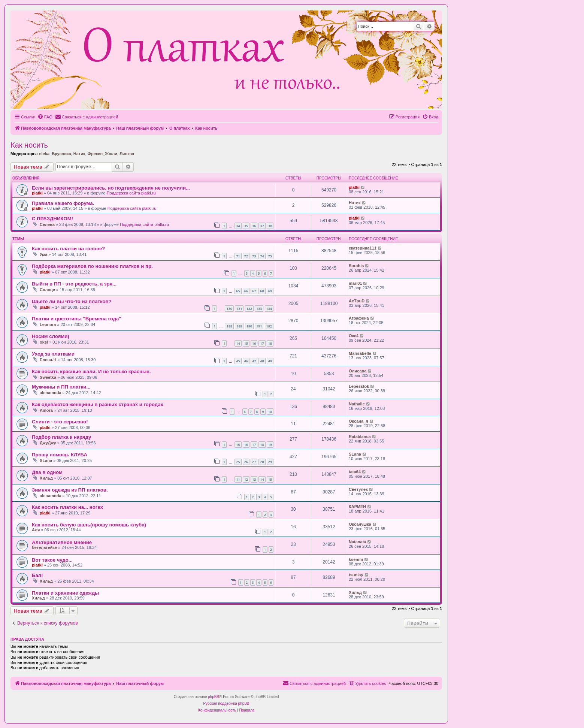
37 (262, 226)
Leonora (48, 324)
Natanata (357, 542)
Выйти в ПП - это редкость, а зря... (74, 284)
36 (254, 226)
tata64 (355, 472)
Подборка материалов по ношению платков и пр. (92, 266)
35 (246, 226)
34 (238, 226)
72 (246, 256)
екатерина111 (363, 248)
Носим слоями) (51, 336)
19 (270, 445)
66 (246, 291)
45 (238, 361)
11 (238, 479)
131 (239, 309)
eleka (44, 154)
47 (254, 361)
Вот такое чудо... (52, 560)
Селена (47, 224)
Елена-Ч (48, 360)
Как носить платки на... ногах (67, 507)
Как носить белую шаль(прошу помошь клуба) (89, 525)
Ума (43, 254)
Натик (79, 154)
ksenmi (356, 559)
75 (270, 256)
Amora (46, 410)
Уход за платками (53, 354)
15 (246, 343)
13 (254, 479)
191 (259, 326)
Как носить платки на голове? (68, 249)
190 (249, 326)
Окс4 (354, 336)
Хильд (46, 478)
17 (262, 343)
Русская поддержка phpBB (226, 703)
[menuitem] (45, 117)
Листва (127, 154)
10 (270, 412)
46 (246, 361)
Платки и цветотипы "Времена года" (77, 319)
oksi (44, 342)
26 (246, 462)
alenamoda (50, 393)
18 (270, 343)
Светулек (358, 489)
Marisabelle (360, 353)
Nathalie (357, 404)
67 (254, 291)
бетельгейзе (44, 547)
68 (262, 291)
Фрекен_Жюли (102, 154)
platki (37, 193)
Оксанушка (360, 524)
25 (238, 462)
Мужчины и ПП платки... (61, 387)
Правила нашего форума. (63, 203)
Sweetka (48, 377)
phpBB (214, 697)
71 (238, 256)
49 (270, 361)
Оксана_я (358, 421)
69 (270, 291)
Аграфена (359, 318)
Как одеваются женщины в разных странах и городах (98, 404)
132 (249, 309)
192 (269, 326)
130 (229, 309)
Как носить (29, 145)
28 (262, 462)
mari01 (355, 283)
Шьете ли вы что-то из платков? (72, 301)
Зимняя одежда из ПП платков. (70, 490)
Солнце (47, 290)
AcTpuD (357, 301)
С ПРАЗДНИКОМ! (52, 219)
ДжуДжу (48, 443)
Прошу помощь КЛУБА (60, 455)
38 (270, 226)
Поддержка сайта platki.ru (131, 193)
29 (270, 462)
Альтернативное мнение (62, 542)
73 (254, 256)
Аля (36, 530)
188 (229, 326)
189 (239, 326)
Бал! (37, 575)
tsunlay (356, 575)
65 (238, 291)
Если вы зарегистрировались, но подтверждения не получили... (111, 188)
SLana (46, 460)
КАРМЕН (357, 507)
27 (254, 462)
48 (262, 361)
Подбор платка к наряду (61, 437)
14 (238, 343)
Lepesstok (359, 386)
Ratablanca (360, 437)
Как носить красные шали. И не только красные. (91, 371)
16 (254, 343)
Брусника (61, 154)
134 (269, 309)
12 (246, 479)
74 (262, 256)
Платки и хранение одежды (65, 593)
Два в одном (47, 472)
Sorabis (356, 266)
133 (259, 309)
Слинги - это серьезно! (60, 422)
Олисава (358, 371)
